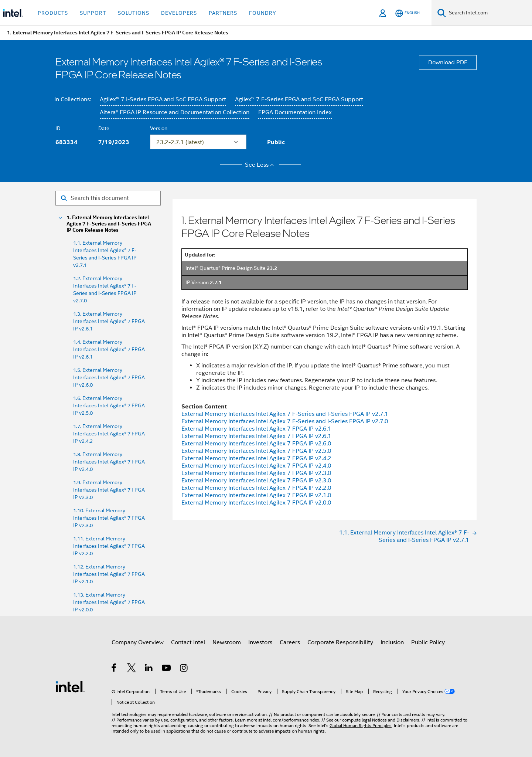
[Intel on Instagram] (184, 669)
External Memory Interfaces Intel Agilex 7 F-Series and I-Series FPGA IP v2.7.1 (285, 414)
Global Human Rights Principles (361, 725)
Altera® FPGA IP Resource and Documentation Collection (175, 112)
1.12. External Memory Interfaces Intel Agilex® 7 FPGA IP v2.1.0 (109, 574)
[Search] (442, 13)
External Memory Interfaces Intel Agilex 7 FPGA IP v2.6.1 (256, 429)
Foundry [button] (263, 13)
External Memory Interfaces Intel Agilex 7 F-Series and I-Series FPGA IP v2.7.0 (285, 421)
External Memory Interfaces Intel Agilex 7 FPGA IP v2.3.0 (256, 473)
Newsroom (227, 642)
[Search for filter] (108, 198)
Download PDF (448, 62)
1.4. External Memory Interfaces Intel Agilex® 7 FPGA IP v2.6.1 (109, 349)
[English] (407, 13)
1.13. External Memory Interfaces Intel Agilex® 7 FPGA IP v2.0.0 (109, 602)
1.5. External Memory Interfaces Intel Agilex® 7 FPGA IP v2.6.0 (109, 377)
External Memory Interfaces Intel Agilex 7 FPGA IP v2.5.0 (256, 451)
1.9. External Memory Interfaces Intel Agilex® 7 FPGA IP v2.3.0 (109, 490)
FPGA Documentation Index (295, 112)
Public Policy (428, 642)
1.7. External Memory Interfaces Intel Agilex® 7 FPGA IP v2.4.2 (109, 434)
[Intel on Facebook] (114, 669)
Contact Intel (188, 642)
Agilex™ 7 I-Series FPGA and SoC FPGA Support (163, 99)
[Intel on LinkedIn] (149, 669)
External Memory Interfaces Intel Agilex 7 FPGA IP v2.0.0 (256, 503)
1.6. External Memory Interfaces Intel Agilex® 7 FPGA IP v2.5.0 (109, 405)
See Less (261, 165)
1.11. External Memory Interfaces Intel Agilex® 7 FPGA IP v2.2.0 (109, 546)
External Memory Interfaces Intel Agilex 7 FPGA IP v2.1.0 (256, 495)
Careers (290, 642)
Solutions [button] (134, 13)
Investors (260, 642)
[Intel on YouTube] (167, 669)
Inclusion (392, 642)
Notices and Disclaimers (396, 720)
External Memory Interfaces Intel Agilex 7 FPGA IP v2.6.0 (256, 444)
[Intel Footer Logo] (70, 686)
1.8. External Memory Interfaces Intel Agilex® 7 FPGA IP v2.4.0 (109, 462)
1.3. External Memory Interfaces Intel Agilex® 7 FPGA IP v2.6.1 (109, 321)
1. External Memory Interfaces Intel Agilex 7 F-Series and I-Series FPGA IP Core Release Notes (109, 224)
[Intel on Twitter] (132, 669)
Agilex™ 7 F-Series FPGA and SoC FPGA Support (299, 99)
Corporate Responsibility (340, 642)
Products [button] (53, 13)
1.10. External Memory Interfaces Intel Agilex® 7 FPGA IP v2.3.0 (109, 518)
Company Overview (138, 642)
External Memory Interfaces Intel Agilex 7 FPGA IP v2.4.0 (256, 466)
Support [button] (93, 13)
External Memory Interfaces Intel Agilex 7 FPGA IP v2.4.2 (256, 458)
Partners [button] (223, 13)
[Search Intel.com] (489, 13)
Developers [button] (179, 13)
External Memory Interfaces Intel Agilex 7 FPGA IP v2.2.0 (256, 488)
